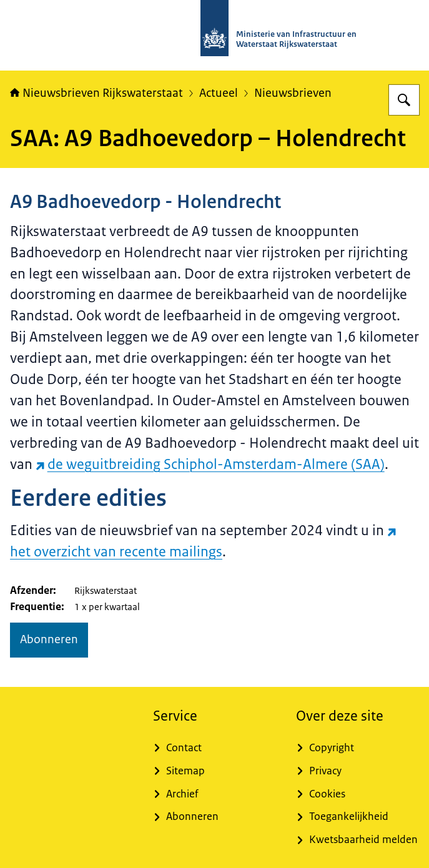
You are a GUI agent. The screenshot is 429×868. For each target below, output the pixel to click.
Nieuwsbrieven (293, 93)
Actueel (219, 93)
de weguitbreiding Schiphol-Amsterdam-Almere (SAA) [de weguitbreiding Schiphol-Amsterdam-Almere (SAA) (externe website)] (210, 464)
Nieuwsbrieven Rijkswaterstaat (96, 93)
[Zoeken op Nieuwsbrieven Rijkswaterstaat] (404, 100)
